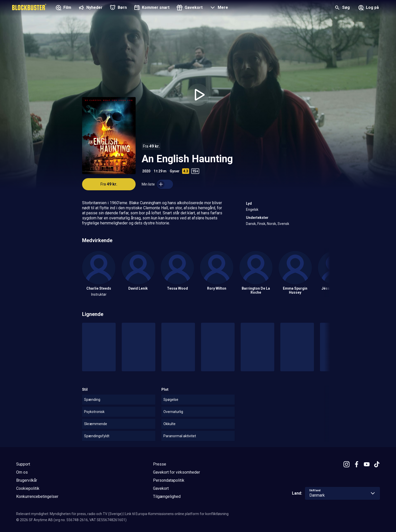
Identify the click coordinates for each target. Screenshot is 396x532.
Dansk (251, 224)
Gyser (175, 171)
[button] (218, 8)
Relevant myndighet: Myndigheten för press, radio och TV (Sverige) (69, 514)
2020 (146, 171)
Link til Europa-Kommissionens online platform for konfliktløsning (177, 514)
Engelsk (252, 210)
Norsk (271, 224)
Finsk (261, 224)
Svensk (283, 224)
